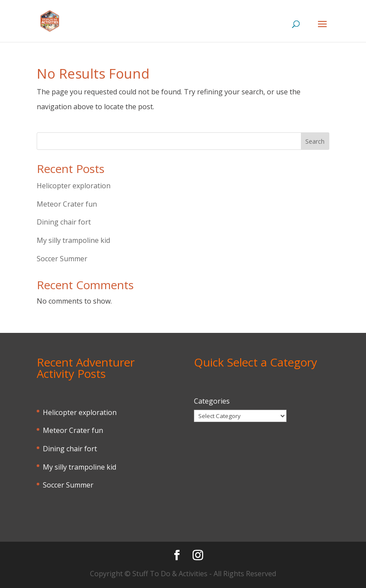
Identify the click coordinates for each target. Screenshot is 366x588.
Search (315, 141)
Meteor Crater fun (67, 204)
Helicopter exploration (74, 186)
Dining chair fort (64, 222)
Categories (212, 401)
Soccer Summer (62, 259)
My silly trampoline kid (73, 240)
